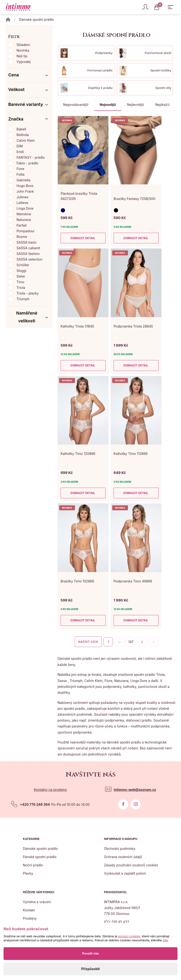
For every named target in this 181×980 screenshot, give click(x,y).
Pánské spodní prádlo (40, 857)
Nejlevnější (136, 105)
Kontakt (29, 910)
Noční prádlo (33, 865)
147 (131, 642)
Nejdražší (163, 105)
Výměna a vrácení (37, 902)
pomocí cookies (129, 936)
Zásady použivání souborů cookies (131, 865)
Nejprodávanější (76, 105)
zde (165, 940)
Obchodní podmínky (120, 849)
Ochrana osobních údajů (123, 857)
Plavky (28, 873)
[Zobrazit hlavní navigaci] (171, 7)
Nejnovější (108, 105)
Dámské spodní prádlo (40, 849)
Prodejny (30, 918)
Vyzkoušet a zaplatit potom (125, 873)
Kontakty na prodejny (51, 790)
